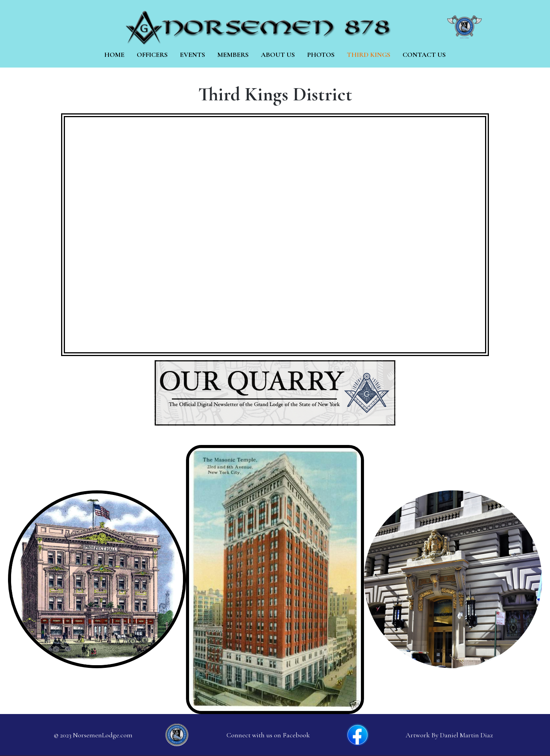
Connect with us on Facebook (268, 735)
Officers (152, 55)
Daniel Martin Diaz (466, 735)
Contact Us (424, 55)
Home (114, 55)
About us (278, 55)
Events (192, 55)
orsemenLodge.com (105, 735)
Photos (321, 55)
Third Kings (369, 55)
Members (233, 55)
